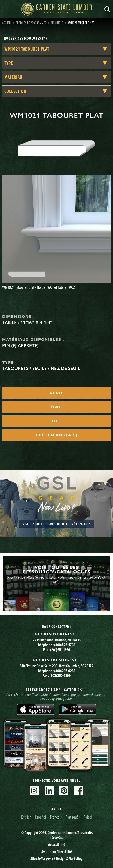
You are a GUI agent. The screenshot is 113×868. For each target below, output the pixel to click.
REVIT (56, 393)
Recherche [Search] (107, 9)
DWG (57, 407)
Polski (88, 817)
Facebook (79, 791)
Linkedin (49, 791)
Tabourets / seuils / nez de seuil (41, 368)
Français (56, 817)
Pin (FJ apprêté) (20, 345)
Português (73, 817)
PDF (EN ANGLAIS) (57, 435)
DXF (56, 421)
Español (41, 817)
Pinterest (64, 791)
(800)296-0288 (65, 671)
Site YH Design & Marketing (56, 858)
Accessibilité (57, 844)
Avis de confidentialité (57, 852)
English (26, 817)
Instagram (34, 791)
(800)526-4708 (65, 645)
